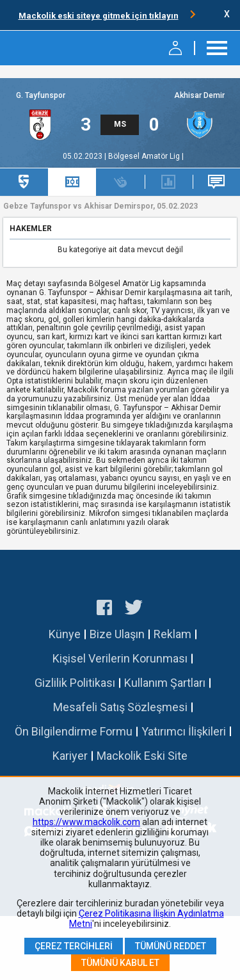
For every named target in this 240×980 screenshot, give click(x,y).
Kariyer (70, 756)
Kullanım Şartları (165, 683)
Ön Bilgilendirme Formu (74, 731)
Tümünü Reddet (171, 946)
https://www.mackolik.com (86, 822)
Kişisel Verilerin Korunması (120, 658)
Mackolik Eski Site (142, 756)
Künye (65, 634)
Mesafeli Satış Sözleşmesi (120, 707)
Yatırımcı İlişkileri (184, 731)
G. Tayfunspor (41, 96)
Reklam (172, 634)
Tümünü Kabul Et (120, 963)
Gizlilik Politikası (75, 683)
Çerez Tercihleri (74, 946)
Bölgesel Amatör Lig (145, 156)
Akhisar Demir (199, 96)
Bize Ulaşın (117, 634)
